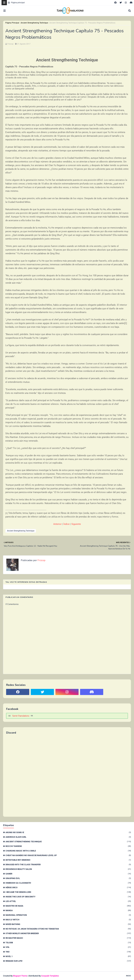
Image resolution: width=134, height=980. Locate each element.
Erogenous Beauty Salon (68, 869)
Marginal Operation (68, 915)
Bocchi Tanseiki (68, 846)
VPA (68, 947)
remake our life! (68, 961)
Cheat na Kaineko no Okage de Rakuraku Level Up (68, 855)
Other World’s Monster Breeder (68, 933)
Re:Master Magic (68, 938)
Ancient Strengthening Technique (34, 23)
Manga (68, 910)
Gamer (68, 874)
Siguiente (76, 524)
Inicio (128, 976)
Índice (66, 524)
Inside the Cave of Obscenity (68, 897)
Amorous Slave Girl (68, 837)
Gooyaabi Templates (50, 976)
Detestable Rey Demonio (68, 860)
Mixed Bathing (68, 924)
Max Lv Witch (68, 920)
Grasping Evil (68, 878)
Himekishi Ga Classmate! (68, 883)
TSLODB (68, 943)
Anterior (57, 524)
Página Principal (12, 23)
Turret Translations (21, 716)
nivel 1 (68, 956)
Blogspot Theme (20, 976)
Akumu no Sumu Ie (68, 832)
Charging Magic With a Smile (68, 851)
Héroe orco (68, 887)
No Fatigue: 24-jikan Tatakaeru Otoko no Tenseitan (68, 929)
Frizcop (10, 44)
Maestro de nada (68, 906)
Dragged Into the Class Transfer (68, 865)
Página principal (16, 3)
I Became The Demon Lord (68, 892)
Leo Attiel (68, 901)
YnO (68, 952)
